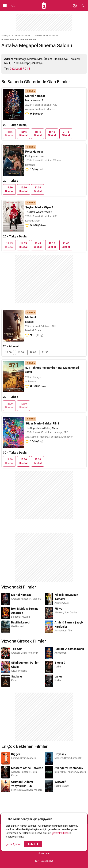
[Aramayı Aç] (13, 6)
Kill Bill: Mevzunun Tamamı (66, 597)
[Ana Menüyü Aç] (5, 6)
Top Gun (17, 649)
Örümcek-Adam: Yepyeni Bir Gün (22, 784)
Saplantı (17, 677)
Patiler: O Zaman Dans (69, 649)
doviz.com (44, 853)
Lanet (58, 677)
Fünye (58, 609)
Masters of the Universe (27, 768)
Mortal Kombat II (22, 595)
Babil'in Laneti (20, 623)
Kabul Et (33, 844)
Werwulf (60, 782)
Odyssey (60, 754)
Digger (16, 754)
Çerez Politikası (60, 833)
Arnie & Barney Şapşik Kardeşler (69, 625)
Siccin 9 (60, 663)
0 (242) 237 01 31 (21, 69)
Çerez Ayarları (13, 844)
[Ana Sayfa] (44, 6)
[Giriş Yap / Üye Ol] (75, 6)
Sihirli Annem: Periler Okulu (25, 665)
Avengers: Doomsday (69, 768)
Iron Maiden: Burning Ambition (25, 611)
